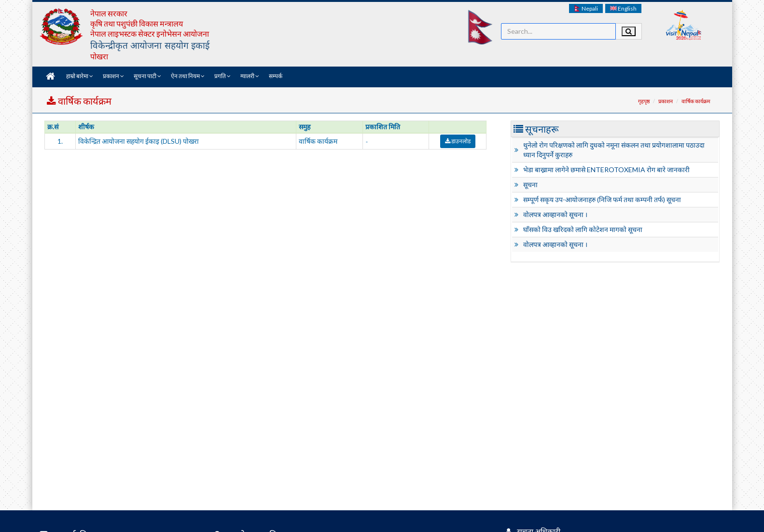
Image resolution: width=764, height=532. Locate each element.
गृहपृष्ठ (644, 101)
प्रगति (222, 76)
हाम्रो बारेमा (80, 76)
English (623, 8)
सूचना (530, 184)
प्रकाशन (113, 76)
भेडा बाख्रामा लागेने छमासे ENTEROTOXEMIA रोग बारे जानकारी (606, 170)
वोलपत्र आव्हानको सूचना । (555, 214)
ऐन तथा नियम (188, 76)
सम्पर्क (276, 76)
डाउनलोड (458, 141)
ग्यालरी (250, 76)
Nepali (586, 8)
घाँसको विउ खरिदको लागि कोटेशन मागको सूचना (583, 229)
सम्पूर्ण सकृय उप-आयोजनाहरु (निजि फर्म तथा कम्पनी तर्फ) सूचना (602, 199)
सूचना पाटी (147, 76)
